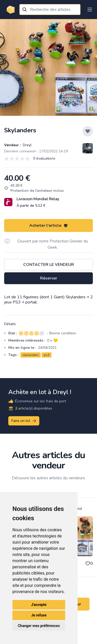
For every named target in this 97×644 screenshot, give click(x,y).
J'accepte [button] (39, 605)
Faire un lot (24, 421)
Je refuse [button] (39, 615)
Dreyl (27, 145)
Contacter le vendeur (49, 265)
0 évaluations (44, 158)
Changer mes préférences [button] (39, 626)
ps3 (47, 355)
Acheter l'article (48, 225)
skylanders (31, 355)
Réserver (49, 278)
